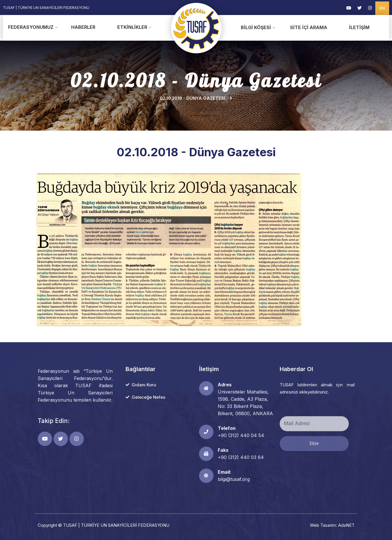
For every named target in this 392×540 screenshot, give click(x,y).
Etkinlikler (132, 27)
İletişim (359, 27)
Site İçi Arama (309, 27)
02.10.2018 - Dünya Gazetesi (193, 98)
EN (382, 8)
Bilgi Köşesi (256, 27)
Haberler (83, 27)
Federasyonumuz (31, 27)
